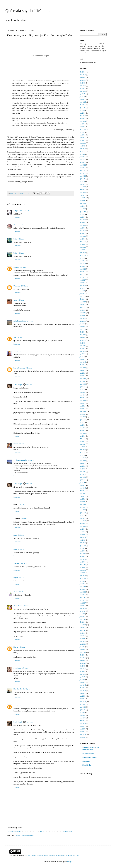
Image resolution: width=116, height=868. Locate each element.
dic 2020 (82, 201)
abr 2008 (82, 589)
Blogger (70, 862)
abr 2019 (82, 233)
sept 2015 (83, 351)
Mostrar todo (103, 768)
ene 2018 (83, 275)
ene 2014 (83, 406)
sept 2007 (83, 609)
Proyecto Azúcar (88, 753)
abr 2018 (82, 266)
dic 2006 (82, 633)
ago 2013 (83, 420)
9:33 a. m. (21, 253)
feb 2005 (82, 693)
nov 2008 (83, 570)
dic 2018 (82, 244)
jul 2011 (82, 483)
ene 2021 (83, 198)
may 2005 (83, 685)
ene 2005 (83, 696)
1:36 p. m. (26, 606)
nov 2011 (83, 472)
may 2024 (83, 116)
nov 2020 (83, 203)
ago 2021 (83, 179)
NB (15, 337)
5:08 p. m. (22, 647)
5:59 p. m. (19, 351)
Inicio (42, 831)
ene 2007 (83, 630)
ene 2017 (83, 307)
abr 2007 (82, 622)
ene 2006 (83, 663)
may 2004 (83, 718)
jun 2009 (82, 551)
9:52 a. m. (23, 267)
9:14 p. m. (31, 460)
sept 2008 (83, 576)
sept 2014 (83, 384)
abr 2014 (82, 398)
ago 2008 (83, 578)
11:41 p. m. (27, 689)
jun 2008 (82, 584)
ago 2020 (83, 212)
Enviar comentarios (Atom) (25, 835)
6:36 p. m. (30, 385)
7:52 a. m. (21, 549)
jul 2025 (82, 97)
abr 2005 (82, 688)
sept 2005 (83, 674)
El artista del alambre (90, 757)
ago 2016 (83, 321)
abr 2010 (82, 524)
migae (16, 578)
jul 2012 (82, 455)
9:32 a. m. (21, 239)
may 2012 (83, 458)
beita (15, 239)
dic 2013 (82, 409)
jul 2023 (82, 132)
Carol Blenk (18, 606)
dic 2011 (82, 469)
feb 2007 (82, 628)
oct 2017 (82, 283)
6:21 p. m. (29, 368)
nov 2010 (83, 504)
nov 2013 (83, 411)
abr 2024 (82, 119)
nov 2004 (83, 702)
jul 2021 (82, 181)
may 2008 (83, 586)
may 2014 (83, 395)
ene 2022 (83, 170)
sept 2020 (83, 209)
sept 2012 (83, 450)
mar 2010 (83, 526)
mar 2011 (83, 493)
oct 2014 (82, 381)
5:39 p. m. (20, 337)
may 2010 (83, 521)
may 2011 (83, 488)
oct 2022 (82, 146)
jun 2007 (82, 617)
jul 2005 (82, 680)
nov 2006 (83, 636)
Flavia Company (19, 368)
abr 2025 (82, 105)
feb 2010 (82, 529)
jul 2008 (82, 581)
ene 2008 (83, 598)
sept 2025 (83, 91)
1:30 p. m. (21, 300)
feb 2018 (82, 272)
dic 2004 (82, 699)
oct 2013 (82, 414)
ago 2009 (83, 546)
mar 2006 (83, 658)
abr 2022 (82, 162)
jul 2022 (82, 154)
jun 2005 (82, 682)
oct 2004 (82, 704)
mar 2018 (83, 269)
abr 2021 (82, 190)
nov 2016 (83, 313)
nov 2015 (83, 346)
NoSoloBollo (87, 765)
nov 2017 (83, 280)
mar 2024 (83, 121)
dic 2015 (82, 343)
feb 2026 (82, 77)
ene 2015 (83, 373)
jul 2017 (82, 291)
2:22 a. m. (24, 519)
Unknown (17, 286)
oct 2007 (82, 606)
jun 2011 (82, 485)
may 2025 (83, 102)
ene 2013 (83, 439)
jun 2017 (82, 294)
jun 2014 (82, 392)
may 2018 (83, 264)
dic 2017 (82, 277)
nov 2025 (83, 86)
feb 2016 (82, 337)
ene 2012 (83, 466)
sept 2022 (83, 149)
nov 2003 (83, 734)
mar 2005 (83, 691)
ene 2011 (82, 499)
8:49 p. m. (22, 444)
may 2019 (83, 231)
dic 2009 (82, 535)
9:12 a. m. (26, 225)
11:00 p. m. (24, 563)
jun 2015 (82, 359)
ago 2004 (83, 710)
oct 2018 (82, 250)
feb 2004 (82, 726)
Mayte (16, 647)
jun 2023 (82, 135)
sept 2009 (83, 543)
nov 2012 (83, 444)
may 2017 (83, 296)
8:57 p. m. (25, 668)
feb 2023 (82, 138)
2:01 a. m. (22, 578)
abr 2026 (82, 72)
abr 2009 (82, 556)
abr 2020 (82, 222)
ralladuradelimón (20, 321)
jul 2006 (82, 647)
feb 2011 (82, 496)
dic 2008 (82, 567)
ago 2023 (83, 129)
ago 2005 (83, 677)
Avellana (16, 563)
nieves (16, 444)
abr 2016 (82, 332)
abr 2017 (82, 299)
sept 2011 (83, 477)
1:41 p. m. (30, 321)
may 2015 (83, 362)
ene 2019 (83, 242)
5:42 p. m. (19, 705)
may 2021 (83, 187)
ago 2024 (83, 108)
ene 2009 (83, 565)
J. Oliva (16, 267)
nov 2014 (83, 379)
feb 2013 (82, 436)
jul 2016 (82, 324)
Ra (15, 592)
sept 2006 (83, 641)
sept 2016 (83, 318)
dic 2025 (82, 83)
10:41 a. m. (20, 592)
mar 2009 (83, 559)
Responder (17, 217)
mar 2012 (83, 461)
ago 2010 (83, 513)
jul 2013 (82, 422)
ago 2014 (83, 387)
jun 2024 (82, 113)
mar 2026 (83, 75)
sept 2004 (83, 707)
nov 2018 (83, 247)
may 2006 (83, 652)
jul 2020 (82, 214)
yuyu (15, 300)
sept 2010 (83, 510)
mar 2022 (83, 165)
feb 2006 (82, 660)
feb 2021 (82, 195)
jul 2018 (82, 258)
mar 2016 (83, 335)
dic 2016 (82, 310)
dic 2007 (82, 600)
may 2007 (83, 619)
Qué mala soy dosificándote (28, 11)
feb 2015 (82, 370)
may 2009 (83, 554)
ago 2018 (83, 255)
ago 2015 (83, 354)
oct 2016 (82, 316)
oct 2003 (82, 737)
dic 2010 (82, 502)
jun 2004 (82, 715)
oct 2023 (82, 127)
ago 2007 (83, 611)
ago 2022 (83, 151)
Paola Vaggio (18, 385)
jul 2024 (82, 110)
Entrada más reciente (15, 831)
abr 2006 (82, 655)
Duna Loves (18, 225)
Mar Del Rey (18, 689)
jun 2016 (82, 326)
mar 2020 (83, 225)
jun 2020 (82, 217)
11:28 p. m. (21, 505)
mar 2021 (83, 192)
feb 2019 (82, 239)
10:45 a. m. (25, 286)
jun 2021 (82, 184)
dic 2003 (82, 732)
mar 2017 (83, 302)
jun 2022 (82, 157)
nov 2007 (83, 603)
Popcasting (86, 761)
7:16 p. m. (30, 722)
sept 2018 (83, 253)
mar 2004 (83, 723)
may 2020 (83, 220)
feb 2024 (82, 124)
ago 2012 (83, 452)
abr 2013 (82, 431)
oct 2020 (82, 206)
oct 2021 (82, 173)
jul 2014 (82, 389)
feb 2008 (82, 595)
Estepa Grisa (18, 211)
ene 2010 (83, 532)
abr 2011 (82, 491)
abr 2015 (82, 365)
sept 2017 (83, 285)
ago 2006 (83, 644)
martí (15, 535)
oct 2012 (82, 447)
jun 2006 (82, 649)
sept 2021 (83, 176)
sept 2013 (83, 417)
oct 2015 (82, 348)
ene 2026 (83, 80)
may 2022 (83, 159)
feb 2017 (82, 305)
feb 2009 (82, 562)
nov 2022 (83, 143)
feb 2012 (82, 463)
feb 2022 (82, 168)
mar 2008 (83, 592)
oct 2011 (82, 474)
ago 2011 (83, 480)
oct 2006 (82, 639)
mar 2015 (83, 368)
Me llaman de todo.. (20, 460)
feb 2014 (82, 403)
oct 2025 (82, 88)
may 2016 (83, 329)
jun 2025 (82, 99)
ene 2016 (83, 340)
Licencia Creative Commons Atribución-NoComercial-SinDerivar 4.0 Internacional (52, 855)
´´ (14, 705)
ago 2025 (83, 94)
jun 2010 (82, 518)
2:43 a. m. (26, 211)
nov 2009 (83, 537)
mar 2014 (83, 400)
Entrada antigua (68, 831)
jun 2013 (82, 425)
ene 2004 (83, 729)
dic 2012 (82, 442)
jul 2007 (82, 614)
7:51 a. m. (21, 535)
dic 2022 (82, 140)
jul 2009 (82, 548)
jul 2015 (82, 357)
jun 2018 (82, 261)
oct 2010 (82, 507)
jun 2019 (82, 228)
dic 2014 (82, 376)
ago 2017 (83, 288)
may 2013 (83, 428)
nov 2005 (83, 669)
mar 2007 (83, 625)
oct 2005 (82, 671)
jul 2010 (82, 515)
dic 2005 (82, 666)
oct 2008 (82, 573)
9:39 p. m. (30, 484)
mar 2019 (83, 236)
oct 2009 (82, 540)
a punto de (17, 668)
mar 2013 (83, 433)
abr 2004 (82, 721)
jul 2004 (82, 712)
